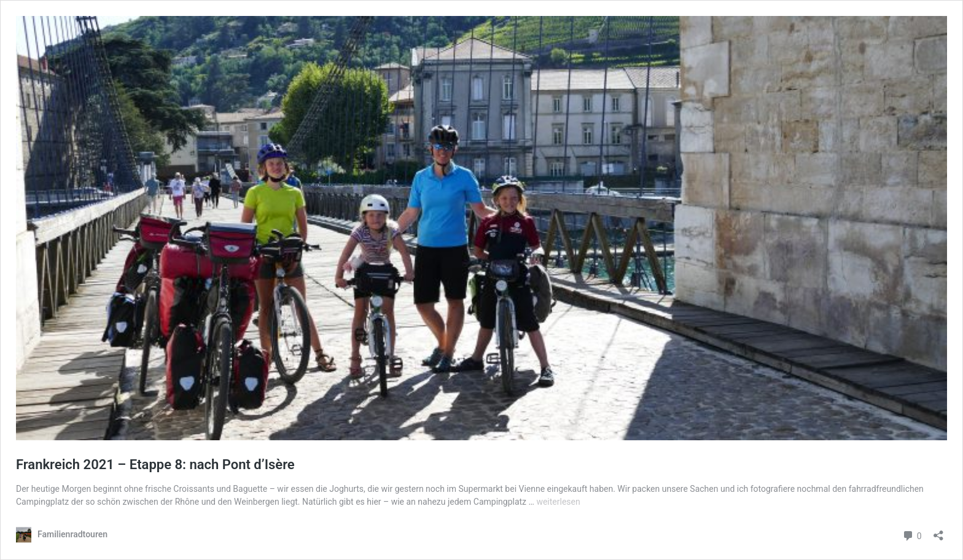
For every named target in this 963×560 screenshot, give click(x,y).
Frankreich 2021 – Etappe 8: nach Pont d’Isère (155, 465)
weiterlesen (558, 502)
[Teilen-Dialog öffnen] (938, 531)
